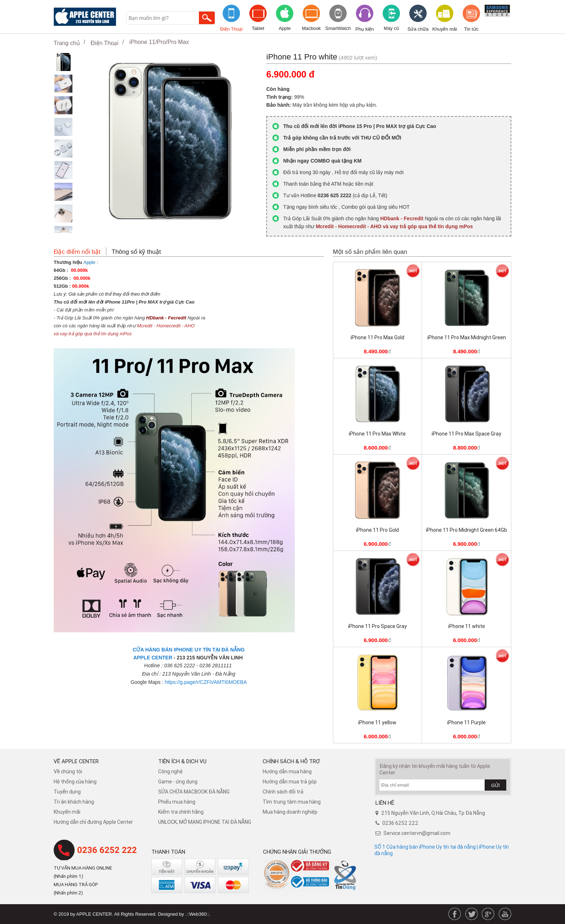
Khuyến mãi (445, 29)
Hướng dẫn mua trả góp (290, 782)
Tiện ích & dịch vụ (182, 761)
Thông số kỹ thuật (136, 252)
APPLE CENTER (153, 658)
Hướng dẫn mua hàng (287, 772)
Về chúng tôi (68, 772)
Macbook (312, 28)
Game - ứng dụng (178, 782)
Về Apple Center (76, 761)
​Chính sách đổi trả (283, 792)
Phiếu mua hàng (177, 802)
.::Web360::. (198, 914)
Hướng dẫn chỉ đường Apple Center (93, 822)
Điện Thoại (231, 29)
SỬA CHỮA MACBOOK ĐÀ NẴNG (194, 792)
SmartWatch (338, 28)
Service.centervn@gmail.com (417, 833)
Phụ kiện (364, 29)
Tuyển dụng (67, 792)
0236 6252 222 (107, 850)
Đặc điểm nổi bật (77, 252)
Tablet (258, 28)
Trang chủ (67, 43)
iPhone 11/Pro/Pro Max (159, 42)
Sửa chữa (418, 29)
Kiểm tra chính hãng (181, 812)
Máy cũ (391, 28)
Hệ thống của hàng (75, 782)
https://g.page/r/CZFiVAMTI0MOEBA (206, 682)
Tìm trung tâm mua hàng (292, 802)
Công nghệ (170, 772)
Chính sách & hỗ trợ (291, 761)
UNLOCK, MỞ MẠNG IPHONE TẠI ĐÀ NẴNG (205, 822)
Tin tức (471, 29)
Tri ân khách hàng (74, 802)
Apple (284, 28)
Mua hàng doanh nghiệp (290, 812)
